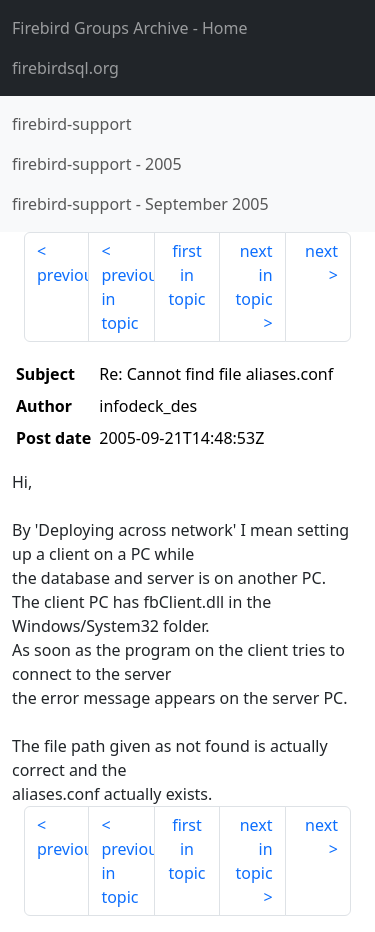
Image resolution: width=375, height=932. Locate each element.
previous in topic (127, 299)
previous (63, 275)
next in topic (253, 275)
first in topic (186, 275)
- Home (130, 28)
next (321, 251)
